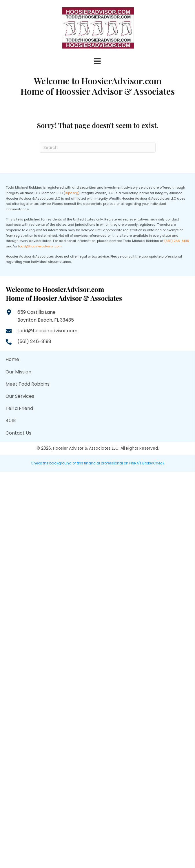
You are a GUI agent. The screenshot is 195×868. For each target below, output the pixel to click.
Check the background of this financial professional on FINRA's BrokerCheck (98, 463)
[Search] (98, 148)
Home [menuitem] (12, 359)
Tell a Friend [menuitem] (19, 408)
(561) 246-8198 (177, 241)
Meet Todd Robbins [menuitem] (28, 384)
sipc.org (72, 193)
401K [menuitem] (11, 421)
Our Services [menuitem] (20, 396)
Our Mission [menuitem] (18, 372)
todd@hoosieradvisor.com (40, 246)
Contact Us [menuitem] (18, 433)
